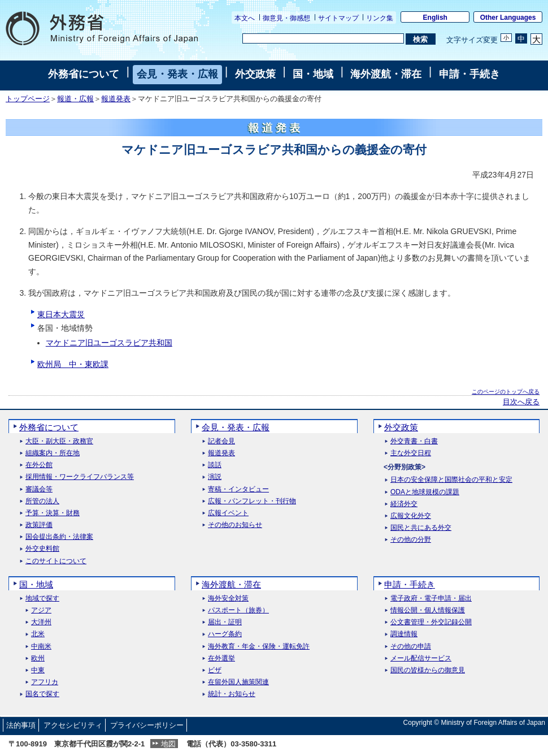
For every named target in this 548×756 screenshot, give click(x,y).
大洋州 (41, 622)
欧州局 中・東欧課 (73, 364)
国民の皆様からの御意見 (428, 670)
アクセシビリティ (73, 725)
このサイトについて (56, 561)
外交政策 (255, 74)
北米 (38, 634)
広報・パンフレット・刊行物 (252, 501)
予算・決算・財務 (53, 513)
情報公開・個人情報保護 (428, 610)
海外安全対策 (228, 599)
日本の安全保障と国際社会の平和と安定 (451, 480)
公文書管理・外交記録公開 (431, 622)
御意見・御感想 (286, 18)
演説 (215, 477)
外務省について (84, 74)
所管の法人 (42, 501)
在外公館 (39, 465)
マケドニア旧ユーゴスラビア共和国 (109, 343)
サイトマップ (338, 18)
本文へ (245, 18)
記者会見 (221, 441)
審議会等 (39, 489)
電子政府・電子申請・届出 (431, 599)
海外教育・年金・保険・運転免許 (259, 647)
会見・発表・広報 (177, 74)
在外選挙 (221, 658)
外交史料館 (42, 549)
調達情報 (404, 634)
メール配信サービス (421, 658)
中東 (38, 670)
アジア (41, 610)
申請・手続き (469, 74)
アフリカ (45, 682)
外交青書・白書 (414, 441)
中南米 (41, 647)
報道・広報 (75, 99)
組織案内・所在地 (53, 453)
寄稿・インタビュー (238, 489)
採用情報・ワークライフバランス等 (80, 477)
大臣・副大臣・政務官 (59, 441)
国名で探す (42, 694)
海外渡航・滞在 (386, 74)
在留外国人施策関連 (238, 682)
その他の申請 (411, 647)
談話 (215, 465)
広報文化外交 (411, 516)
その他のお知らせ (235, 525)
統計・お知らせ (232, 694)
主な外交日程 (411, 453)
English (435, 18)
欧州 (38, 658)
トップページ (28, 99)
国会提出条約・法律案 (59, 537)
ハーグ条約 (225, 634)
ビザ (215, 670)
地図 (168, 744)
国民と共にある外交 (421, 528)
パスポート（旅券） (238, 610)
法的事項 (21, 725)
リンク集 (380, 18)
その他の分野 (411, 540)
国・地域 (313, 74)
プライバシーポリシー (147, 725)
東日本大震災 (61, 314)
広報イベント (228, 513)
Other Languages (508, 18)
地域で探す (42, 599)
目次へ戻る (521, 402)
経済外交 (404, 504)
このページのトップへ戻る (506, 392)
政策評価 (39, 525)
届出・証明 (225, 622)
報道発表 (116, 99)
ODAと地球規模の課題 (425, 492)
